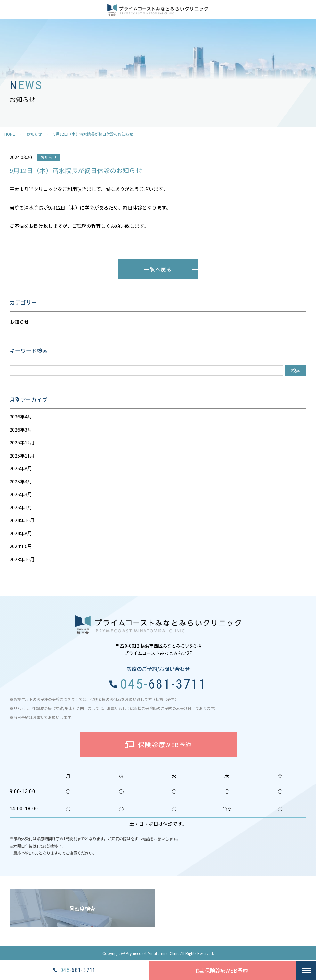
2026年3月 (21, 430)
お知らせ (34, 134)
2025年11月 (22, 455)
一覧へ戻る (158, 269)
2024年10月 (22, 520)
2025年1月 (21, 507)
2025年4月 (21, 481)
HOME (10, 134)
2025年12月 (22, 442)
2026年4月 (21, 416)
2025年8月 (21, 468)
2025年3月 (21, 494)
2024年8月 (21, 533)
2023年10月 (22, 559)
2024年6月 (21, 546)
